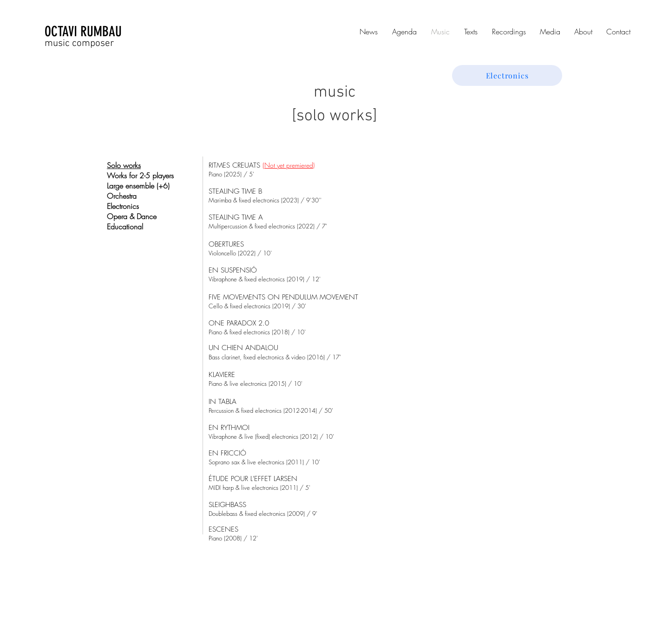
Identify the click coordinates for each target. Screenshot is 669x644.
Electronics (123, 206)
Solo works (124, 165)
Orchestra (122, 196)
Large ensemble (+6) (138, 186)
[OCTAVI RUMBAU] (102, 32)
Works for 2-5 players (140, 176)
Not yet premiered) (289, 165)
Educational (125, 227)
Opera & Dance (132, 216)
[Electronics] (507, 75)
